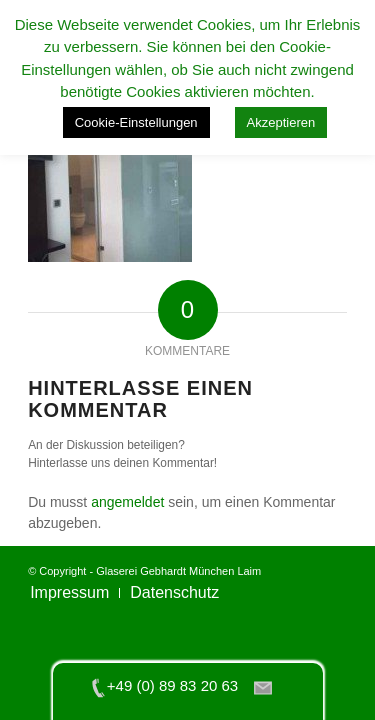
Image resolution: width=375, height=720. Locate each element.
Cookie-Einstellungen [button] (136, 122)
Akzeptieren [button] (281, 122)
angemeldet (127, 502)
